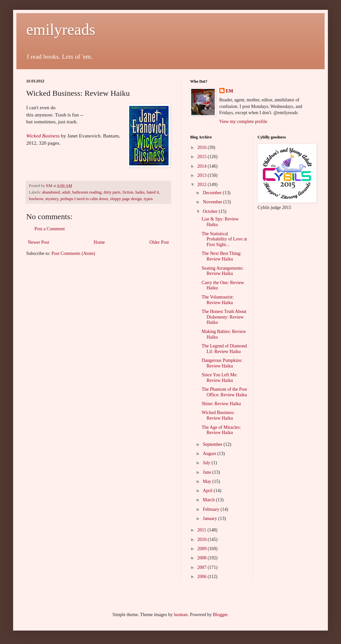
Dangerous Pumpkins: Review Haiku (222, 363)
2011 (202, 530)
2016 (203, 147)
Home (99, 242)
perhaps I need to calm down (84, 199)
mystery (52, 199)
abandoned (51, 192)
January (210, 519)
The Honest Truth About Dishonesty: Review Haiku (224, 317)
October (211, 211)
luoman (181, 615)
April (208, 491)
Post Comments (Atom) (73, 253)
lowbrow (36, 199)
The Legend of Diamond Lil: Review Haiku (224, 349)
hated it (153, 192)
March (209, 500)
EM (230, 91)
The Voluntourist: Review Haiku (218, 300)
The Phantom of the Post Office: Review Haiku (224, 392)
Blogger (220, 615)
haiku (140, 192)
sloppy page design (126, 199)
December (213, 193)
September (213, 444)
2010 (203, 540)
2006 (203, 577)
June (207, 472)
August (210, 454)
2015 (203, 157)
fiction (128, 192)
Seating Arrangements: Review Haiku (223, 271)
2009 (203, 549)
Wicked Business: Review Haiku (218, 415)
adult (66, 192)
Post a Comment (50, 229)
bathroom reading (87, 192)
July (207, 463)
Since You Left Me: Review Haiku (220, 378)
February (211, 509)
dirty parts (112, 192)
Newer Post (39, 242)
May (207, 481)
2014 (203, 166)
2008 (203, 558)
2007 (203, 567)
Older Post (159, 242)
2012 (203, 185)
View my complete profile (243, 122)
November (213, 202)
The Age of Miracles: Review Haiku (221, 430)
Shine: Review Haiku (221, 404)
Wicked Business (43, 136)
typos (148, 199)
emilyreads (61, 29)
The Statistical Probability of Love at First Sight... (224, 239)
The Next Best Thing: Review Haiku (221, 256)
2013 (203, 175)
